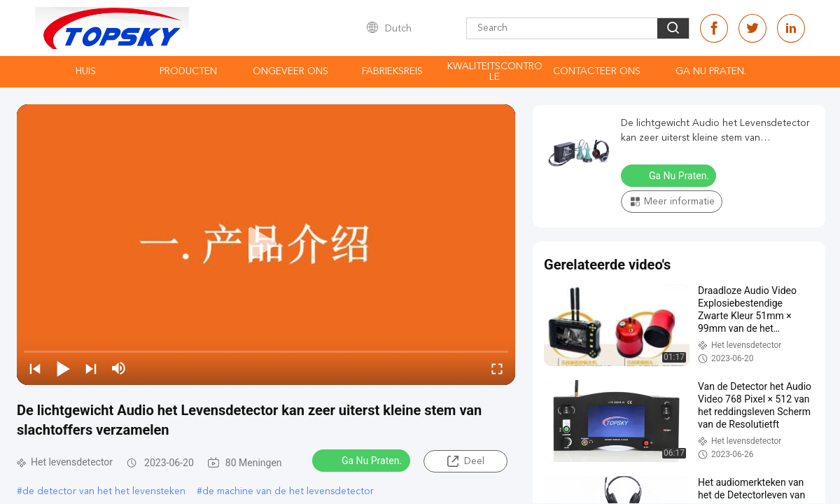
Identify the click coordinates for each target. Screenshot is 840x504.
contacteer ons (597, 71)
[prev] (35, 368)
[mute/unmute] (119, 368)
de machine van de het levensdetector (288, 491)
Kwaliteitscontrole (495, 72)
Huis (86, 71)
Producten (188, 71)
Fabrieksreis (392, 71)
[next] (91, 368)
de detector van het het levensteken (104, 491)
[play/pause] (63, 368)
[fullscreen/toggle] (497, 368)
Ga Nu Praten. (711, 71)
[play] (266, 244)
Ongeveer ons (290, 71)
